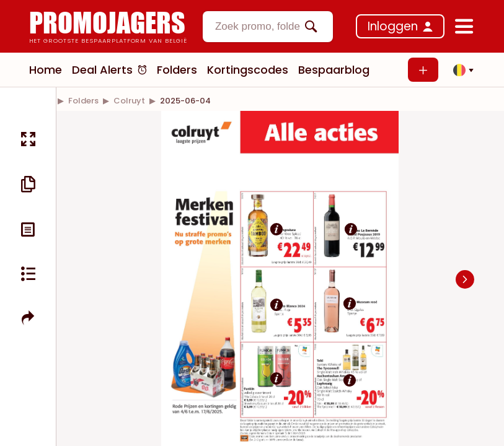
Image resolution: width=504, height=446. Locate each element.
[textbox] (257, 27)
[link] (83, 101)
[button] (460, 70)
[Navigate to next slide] (465, 279)
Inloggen (393, 26)
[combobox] (268, 27)
